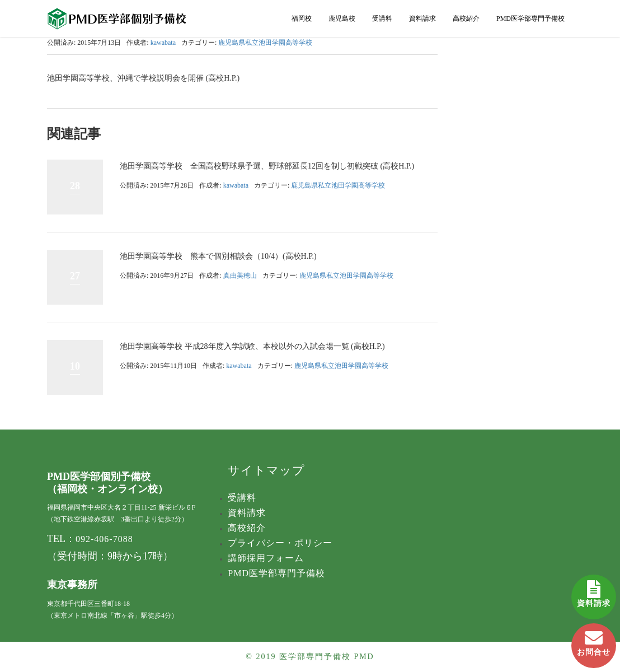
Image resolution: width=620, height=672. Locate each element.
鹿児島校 (342, 18)
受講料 (382, 18)
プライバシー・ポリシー (280, 543)
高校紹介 (466, 18)
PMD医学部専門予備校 (530, 18)
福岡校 (302, 18)
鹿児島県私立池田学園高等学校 (265, 43)
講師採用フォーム (266, 558)
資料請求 (594, 591)
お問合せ (594, 640)
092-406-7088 (104, 539)
